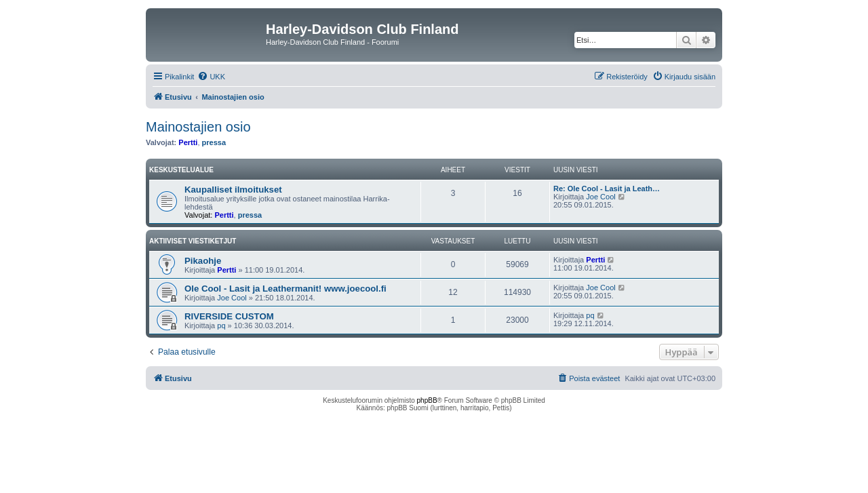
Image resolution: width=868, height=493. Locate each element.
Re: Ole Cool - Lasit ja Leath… (607, 189)
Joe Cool (600, 197)
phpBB (427, 400)
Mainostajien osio (198, 127)
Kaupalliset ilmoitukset (233, 190)
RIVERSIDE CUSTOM (229, 316)
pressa (214, 142)
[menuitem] (211, 77)
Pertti (188, 142)
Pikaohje (203, 261)
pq (221, 326)
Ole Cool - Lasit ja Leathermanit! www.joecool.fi (285, 289)
